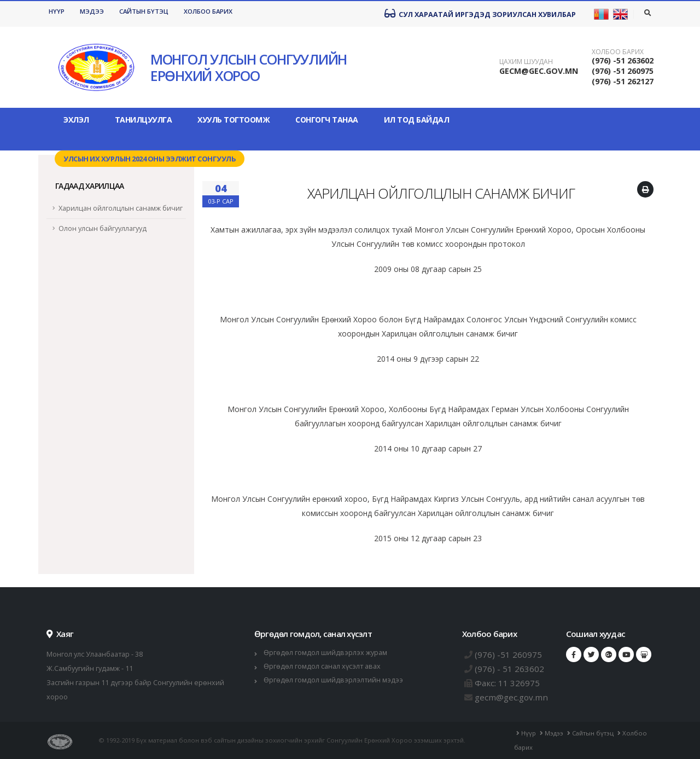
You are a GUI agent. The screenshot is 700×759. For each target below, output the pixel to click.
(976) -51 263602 (623, 60)
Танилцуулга (144, 120)
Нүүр (57, 11)
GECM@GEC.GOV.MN (539, 71)
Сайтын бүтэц (144, 11)
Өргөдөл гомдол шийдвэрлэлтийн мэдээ (333, 680)
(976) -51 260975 (623, 71)
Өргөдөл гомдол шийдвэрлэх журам (325, 653)
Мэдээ (92, 11)
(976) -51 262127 (623, 81)
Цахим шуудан (526, 62)
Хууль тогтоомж (234, 120)
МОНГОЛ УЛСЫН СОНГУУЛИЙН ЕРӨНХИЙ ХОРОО (249, 67)
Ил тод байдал (417, 120)
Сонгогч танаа (327, 120)
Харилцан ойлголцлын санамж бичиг (121, 208)
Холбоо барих (208, 11)
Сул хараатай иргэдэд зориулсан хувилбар (480, 14)
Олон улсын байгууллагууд (103, 228)
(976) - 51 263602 (509, 669)
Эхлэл (76, 120)
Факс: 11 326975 (507, 683)
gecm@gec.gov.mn (511, 697)
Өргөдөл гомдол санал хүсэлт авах (322, 666)
